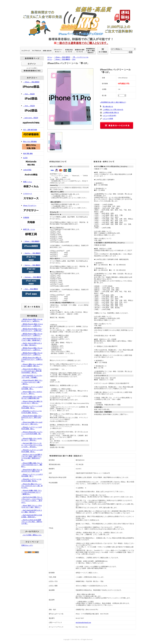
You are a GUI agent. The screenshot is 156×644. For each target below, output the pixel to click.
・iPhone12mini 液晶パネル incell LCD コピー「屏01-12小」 (32, 423)
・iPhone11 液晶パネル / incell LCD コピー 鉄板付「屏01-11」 (32, 365)
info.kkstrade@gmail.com (83, 623)
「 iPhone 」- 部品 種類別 (32, 86)
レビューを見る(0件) (109, 116)
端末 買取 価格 (28, 154)
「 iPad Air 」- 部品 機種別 (32, 269)
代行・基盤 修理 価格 (32, 134)
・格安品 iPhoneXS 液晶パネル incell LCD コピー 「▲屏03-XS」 (32, 325)
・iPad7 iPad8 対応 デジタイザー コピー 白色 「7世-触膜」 (32, 376)
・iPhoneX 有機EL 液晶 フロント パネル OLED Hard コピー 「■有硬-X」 (32, 465)
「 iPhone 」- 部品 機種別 (32, 245)
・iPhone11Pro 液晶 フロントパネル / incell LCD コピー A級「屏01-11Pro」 (32, 486)
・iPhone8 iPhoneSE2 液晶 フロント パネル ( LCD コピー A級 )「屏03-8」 (32, 382)
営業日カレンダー (27, 545)
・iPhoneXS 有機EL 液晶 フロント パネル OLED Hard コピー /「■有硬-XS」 (32, 492)
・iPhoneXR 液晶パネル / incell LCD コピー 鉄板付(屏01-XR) (32, 397)
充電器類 (32, 221)
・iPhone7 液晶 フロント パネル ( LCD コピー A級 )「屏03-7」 (32, 506)
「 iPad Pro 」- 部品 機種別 (32, 257)
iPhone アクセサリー (32, 209)
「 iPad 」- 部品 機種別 (32, 293)
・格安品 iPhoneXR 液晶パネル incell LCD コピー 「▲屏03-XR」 (32, 330)
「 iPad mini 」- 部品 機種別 (32, 281)
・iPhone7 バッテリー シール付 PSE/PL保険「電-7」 (32, 475)
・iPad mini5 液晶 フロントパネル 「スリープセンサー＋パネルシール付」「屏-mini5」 (32, 445)
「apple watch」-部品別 (32, 122)
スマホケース (32, 197)
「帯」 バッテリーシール (80, 57)
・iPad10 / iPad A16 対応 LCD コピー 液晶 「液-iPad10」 (32, 344)
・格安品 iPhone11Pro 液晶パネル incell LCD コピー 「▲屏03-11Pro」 (32, 359)
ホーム (50, 57)
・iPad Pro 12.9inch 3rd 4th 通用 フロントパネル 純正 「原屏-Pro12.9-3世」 (32, 522)
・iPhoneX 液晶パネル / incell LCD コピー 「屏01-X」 (32, 393)
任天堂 (32, 162)
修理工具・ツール (32, 233)
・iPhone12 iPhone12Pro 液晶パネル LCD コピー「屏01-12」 (32, 402)
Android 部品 (32, 174)
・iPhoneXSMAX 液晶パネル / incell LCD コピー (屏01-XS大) (32, 471)
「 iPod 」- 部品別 (32, 110)
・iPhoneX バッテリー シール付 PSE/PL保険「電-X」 (32, 428)
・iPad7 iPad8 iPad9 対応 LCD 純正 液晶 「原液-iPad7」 (32, 516)
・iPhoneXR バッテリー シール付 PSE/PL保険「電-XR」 (31, 480)
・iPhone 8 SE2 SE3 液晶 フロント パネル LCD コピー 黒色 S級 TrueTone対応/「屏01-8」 (31, 371)
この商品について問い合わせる (113, 110)
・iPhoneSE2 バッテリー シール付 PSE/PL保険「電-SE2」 (32, 412)
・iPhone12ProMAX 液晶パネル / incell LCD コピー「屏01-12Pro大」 (32, 418)
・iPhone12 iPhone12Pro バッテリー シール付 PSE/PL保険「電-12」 (32, 434)
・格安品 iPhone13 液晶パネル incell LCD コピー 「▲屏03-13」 (32, 354)
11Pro (74, 59)
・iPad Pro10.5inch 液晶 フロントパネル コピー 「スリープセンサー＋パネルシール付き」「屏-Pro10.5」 (32, 500)
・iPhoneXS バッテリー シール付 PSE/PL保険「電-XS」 (32, 451)
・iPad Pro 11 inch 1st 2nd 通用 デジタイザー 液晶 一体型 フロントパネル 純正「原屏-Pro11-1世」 (32, 457)
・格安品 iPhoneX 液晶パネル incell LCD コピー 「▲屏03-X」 (32, 320)
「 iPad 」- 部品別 (32, 98)
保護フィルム (32, 186)
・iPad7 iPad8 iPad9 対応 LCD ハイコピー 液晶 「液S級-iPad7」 (32, 339)
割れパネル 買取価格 (32, 145)
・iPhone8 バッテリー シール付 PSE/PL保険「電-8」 (32, 388)
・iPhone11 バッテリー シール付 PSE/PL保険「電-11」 (32, 407)
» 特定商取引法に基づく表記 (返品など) (113, 102)
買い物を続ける (108, 106)
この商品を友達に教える (111, 112)
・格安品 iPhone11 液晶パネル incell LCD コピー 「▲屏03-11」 (32, 335)
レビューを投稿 (108, 119)
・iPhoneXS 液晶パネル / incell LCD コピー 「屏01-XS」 (32, 439)
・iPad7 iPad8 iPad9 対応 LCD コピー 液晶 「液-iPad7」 (32, 511)
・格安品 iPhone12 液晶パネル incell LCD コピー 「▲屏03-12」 (32, 349)
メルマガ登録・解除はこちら (32, 535)
